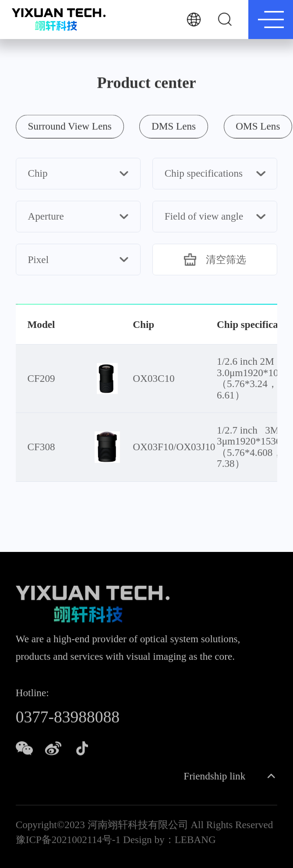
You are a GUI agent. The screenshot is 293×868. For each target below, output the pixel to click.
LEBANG (195, 841)
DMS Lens (174, 125)
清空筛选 (215, 260)
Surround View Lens (69, 125)
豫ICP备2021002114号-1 (68, 841)
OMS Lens (258, 125)
